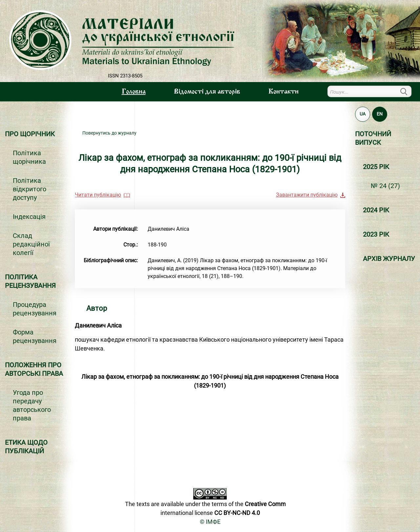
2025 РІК (376, 167)
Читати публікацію (98, 195)
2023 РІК (376, 234)
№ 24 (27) (385, 186)
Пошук (408, 91)
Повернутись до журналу (109, 133)
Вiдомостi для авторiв (207, 92)
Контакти (283, 92)
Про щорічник (30, 134)
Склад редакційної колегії (31, 244)
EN (380, 114)
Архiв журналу (389, 259)
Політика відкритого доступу (30, 189)
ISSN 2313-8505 (125, 76)
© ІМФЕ (210, 522)
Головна (134, 92)
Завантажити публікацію (307, 195)
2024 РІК (376, 210)
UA (363, 114)
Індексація (29, 217)
